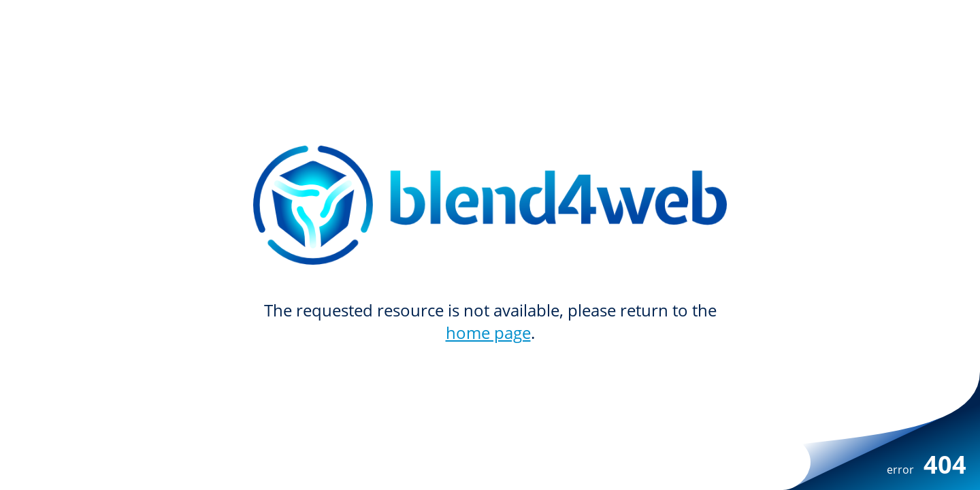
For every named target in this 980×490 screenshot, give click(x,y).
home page (488, 332)
